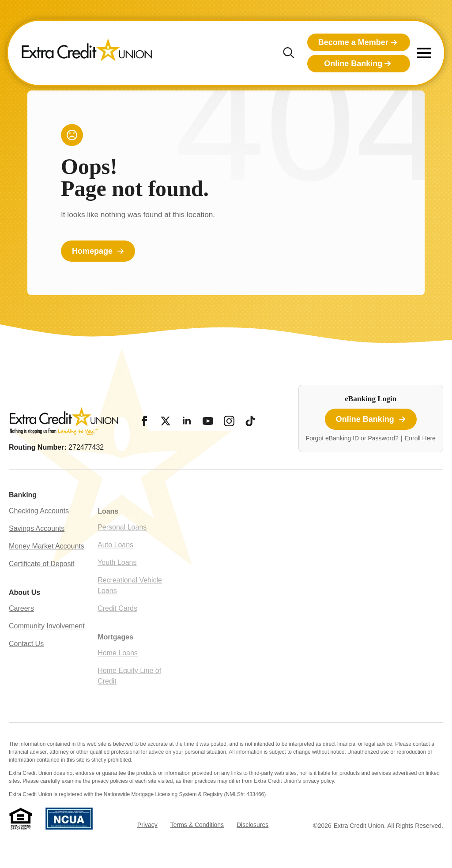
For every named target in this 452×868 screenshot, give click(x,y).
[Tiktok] (250, 421)
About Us (24, 611)
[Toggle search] (289, 53)
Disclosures (252, 825)
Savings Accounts (37, 547)
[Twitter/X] (166, 421)
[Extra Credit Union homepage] (87, 53)
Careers (21, 627)
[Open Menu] (424, 53)
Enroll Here (420, 438)
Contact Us (26, 662)
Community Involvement (47, 644)
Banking (23, 513)
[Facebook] (144, 421)
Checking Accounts (39, 529)
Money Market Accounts (47, 565)
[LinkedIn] (187, 421)
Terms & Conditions (197, 825)
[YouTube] (208, 421)
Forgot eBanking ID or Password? (352, 438)
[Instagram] (229, 421)
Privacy (147, 825)
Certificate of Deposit (42, 582)
